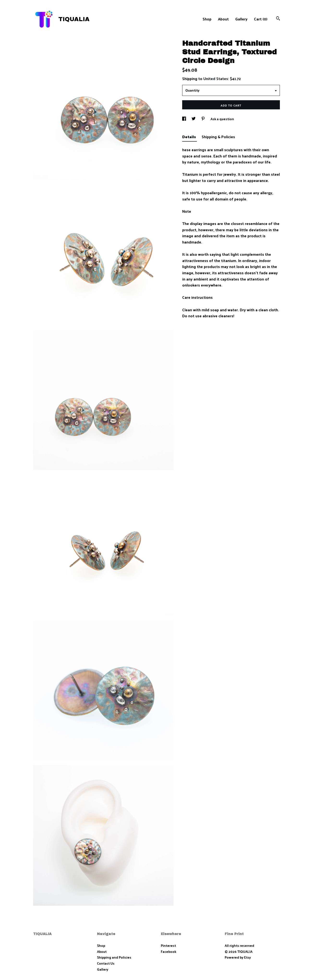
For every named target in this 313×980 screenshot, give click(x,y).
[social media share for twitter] (194, 119)
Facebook (169, 952)
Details (190, 137)
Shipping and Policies (114, 957)
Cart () (261, 19)
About (223, 19)
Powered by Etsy (238, 957)
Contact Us (106, 963)
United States (216, 78)
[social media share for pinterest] (203, 119)
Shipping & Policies (218, 137)
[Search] (278, 19)
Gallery (241, 19)
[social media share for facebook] (184, 119)
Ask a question (222, 119)
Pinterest (168, 946)
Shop (207, 19)
